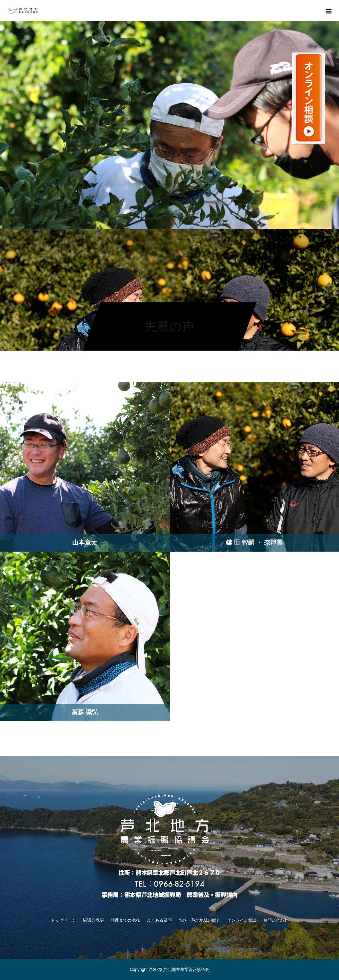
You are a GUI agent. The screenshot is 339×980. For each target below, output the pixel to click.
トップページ (63, 920)
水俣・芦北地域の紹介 (200, 920)
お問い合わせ (276, 920)
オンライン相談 (242, 920)
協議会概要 (93, 920)
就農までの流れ (125, 920)
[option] (169, 125)
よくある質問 (159, 920)
